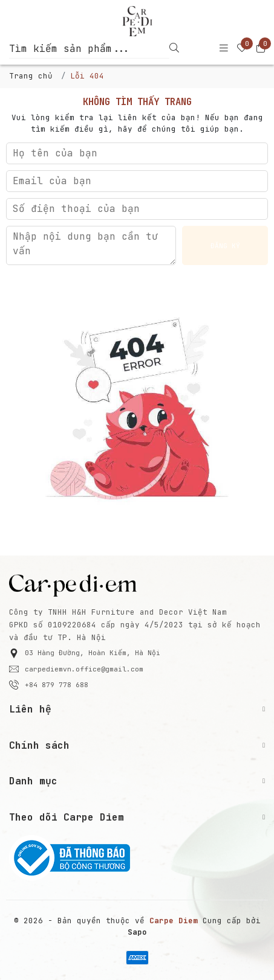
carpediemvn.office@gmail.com (76, 669)
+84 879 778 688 (49, 685)
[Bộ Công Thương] (137, 858)
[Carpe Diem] (137, 21)
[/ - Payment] (137, 958)
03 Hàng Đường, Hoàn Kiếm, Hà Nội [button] (85, 653)
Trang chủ (31, 76)
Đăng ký (225, 246)
